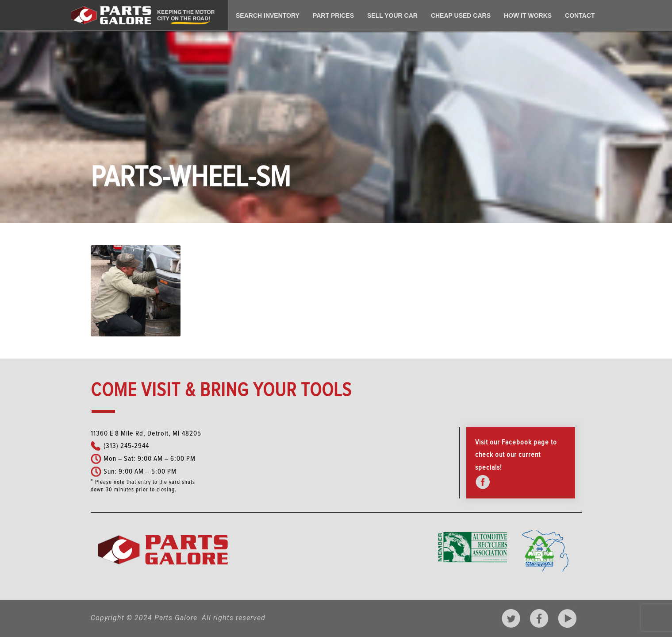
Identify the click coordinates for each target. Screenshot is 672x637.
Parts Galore (176, 618)
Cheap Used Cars (461, 15)
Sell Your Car (392, 15)
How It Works (528, 15)
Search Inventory (268, 15)
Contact (580, 15)
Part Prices (333, 15)
